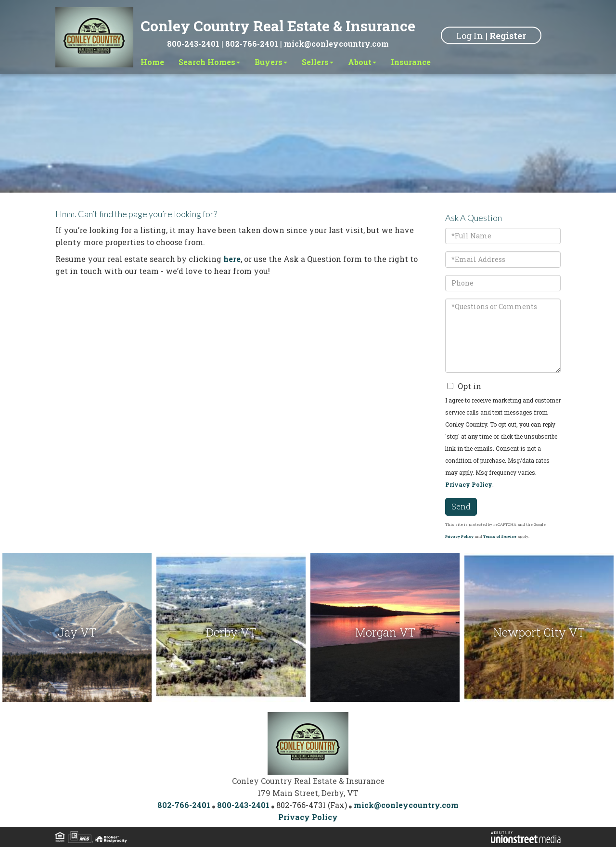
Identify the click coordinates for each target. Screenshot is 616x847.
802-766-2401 (252, 44)
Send (461, 506)
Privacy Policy (469, 484)
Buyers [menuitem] (271, 62)
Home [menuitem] (152, 62)
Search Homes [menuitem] (209, 62)
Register (508, 35)
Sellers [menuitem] (318, 62)
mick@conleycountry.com (336, 44)
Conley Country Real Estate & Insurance (278, 26)
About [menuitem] (362, 62)
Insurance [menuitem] (411, 62)
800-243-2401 (193, 44)
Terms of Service (500, 536)
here (232, 259)
